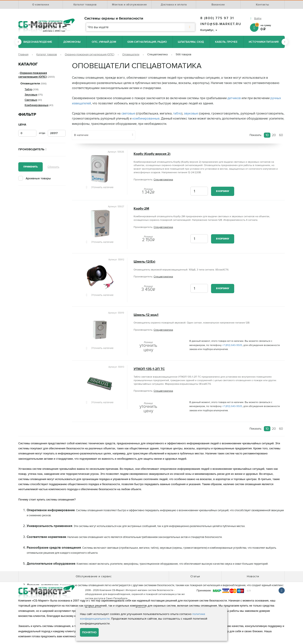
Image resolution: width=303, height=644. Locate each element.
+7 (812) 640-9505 (232, 345)
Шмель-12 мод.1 (146, 315)
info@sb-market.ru (221, 24)
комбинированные (146, 119)
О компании (41, 5)
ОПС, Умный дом (104, 42)
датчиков (234, 98)
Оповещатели (131, 55)
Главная (23, 55)
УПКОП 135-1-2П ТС (149, 369)
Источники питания (264, 42)
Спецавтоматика (163, 180)
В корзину (223, 191)
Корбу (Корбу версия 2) (152, 154)
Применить (31, 167)
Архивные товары (38, 178)
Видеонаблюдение (38, 42)
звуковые (191, 114)
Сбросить (53, 167)
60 (281, 135)
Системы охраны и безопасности (114, 18)
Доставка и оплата (174, 5)
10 (267, 135)
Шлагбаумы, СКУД (191, 42)
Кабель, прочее (226, 42)
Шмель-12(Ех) (144, 262)
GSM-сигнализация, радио (147, 42)
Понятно (89, 632)
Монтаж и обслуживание (129, 5)
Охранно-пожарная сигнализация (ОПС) (90, 55)
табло (177, 114)
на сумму (270, 27)
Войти (258, 19)
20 (274, 135)
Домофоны (72, 42)
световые (128, 114)
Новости (253, 576)
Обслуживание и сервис (94, 576)
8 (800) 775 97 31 (217, 18)
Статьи (195, 576)
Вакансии (218, 5)
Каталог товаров (85, 5)
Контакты (262, 5)
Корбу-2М (141, 209)
